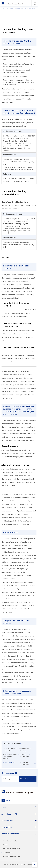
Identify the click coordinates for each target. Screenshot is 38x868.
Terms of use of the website (11, 841)
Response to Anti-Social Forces (12, 856)
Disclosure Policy (8, 852)
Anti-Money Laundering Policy (11, 849)
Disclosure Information (10, 834)
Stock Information (12, 743)
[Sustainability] (19, 827)
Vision (4, 807)
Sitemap (5, 845)
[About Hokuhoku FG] (19, 814)
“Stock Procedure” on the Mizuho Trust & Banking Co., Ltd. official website (19, 180)
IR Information (8, 773)
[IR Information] (19, 820)
